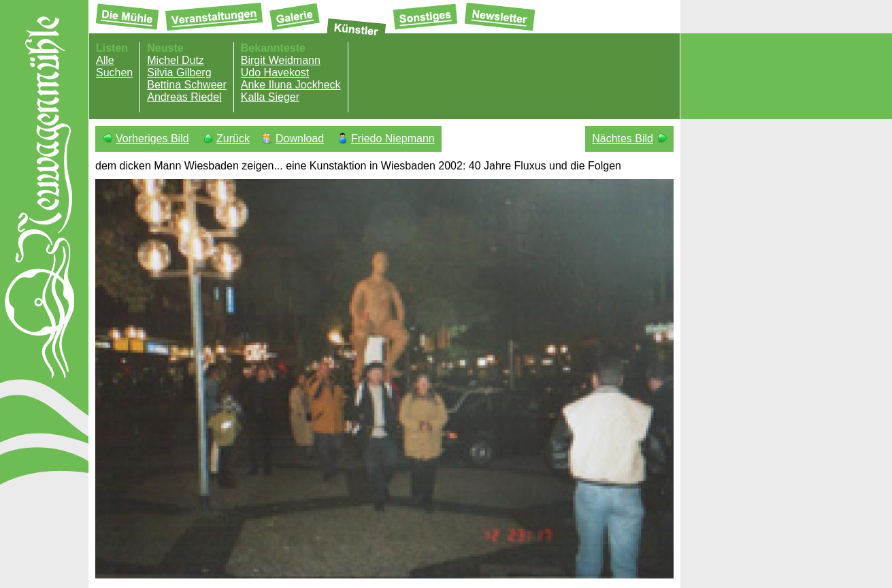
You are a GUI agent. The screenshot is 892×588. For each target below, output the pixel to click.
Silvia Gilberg (179, 72)
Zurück (233, 138)
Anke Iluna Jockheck (291, 85)
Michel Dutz (176, 60)
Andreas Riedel (184, 97)
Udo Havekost (275, 72)
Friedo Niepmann (393, 138)
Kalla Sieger (270, 97)
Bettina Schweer (187, 85)
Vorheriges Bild (152, 138)
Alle (105, 60)
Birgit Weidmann (281, 60)
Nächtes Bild (623, 138)
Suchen (114, 72)
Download (300, 138)
